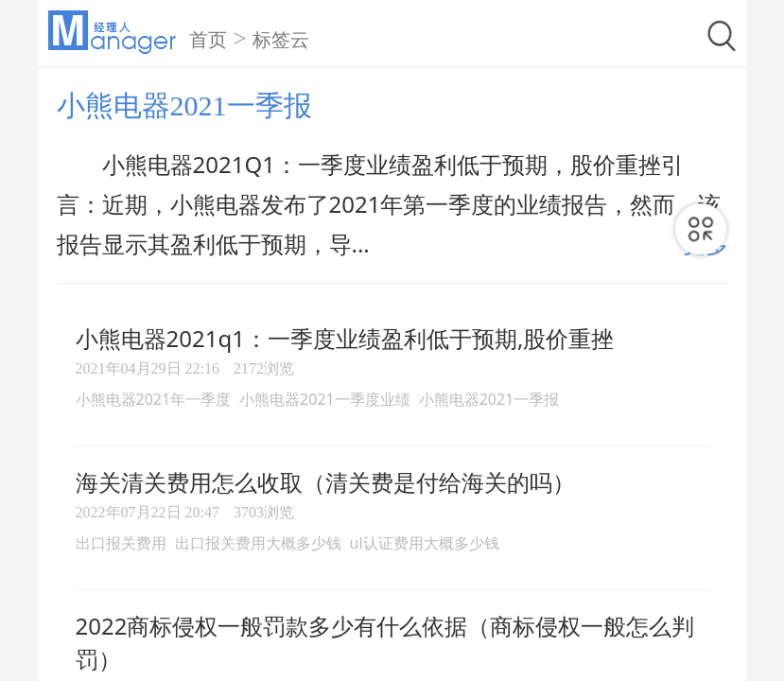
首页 (208, 40)
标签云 (281, 40)
